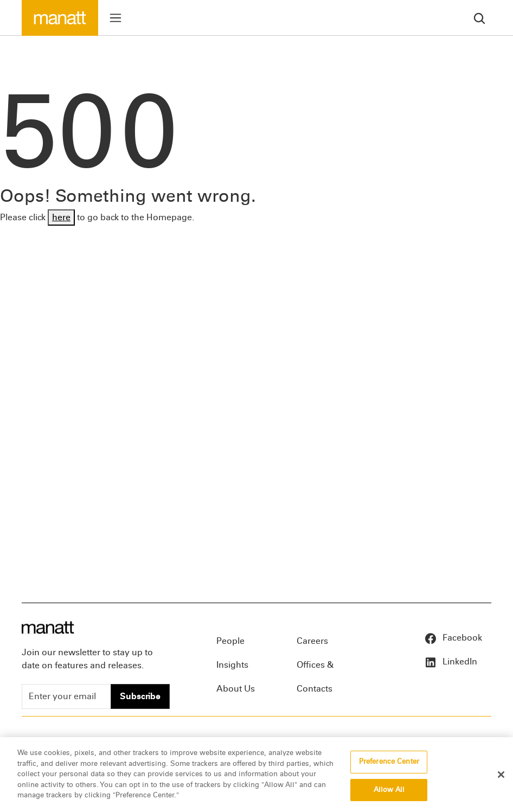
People (230, 641)
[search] (479, 18)
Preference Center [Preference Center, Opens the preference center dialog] (389, 763)
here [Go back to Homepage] (61, 217)
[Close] (501, 776)
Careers (312, 641)
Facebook (453, 638)
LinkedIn (451, 661)
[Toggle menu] (116, 18)
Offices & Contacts (315, 668)
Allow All (389, 791)
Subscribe (140, 696)
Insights (232, 665)
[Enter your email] (66, 696)
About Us (236, 689)
